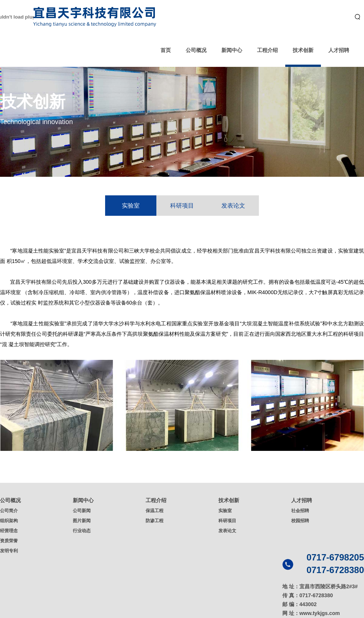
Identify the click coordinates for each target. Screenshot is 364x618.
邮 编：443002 (300, 604)
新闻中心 (232, 50)
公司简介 (9, 511)
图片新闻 (82, 521)
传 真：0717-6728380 (308, 595)
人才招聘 (339, 50)
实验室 (131, 206)
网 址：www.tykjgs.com (311, 613)
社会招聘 (300, 511)
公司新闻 (82, 511)
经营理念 (9, 531)
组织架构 (9, 521)
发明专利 (9, 551)
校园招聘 (300, 521)
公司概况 (196, 50)
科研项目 (182, 206)
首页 (166, 50)
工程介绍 (267, 50)
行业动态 (82, 531)
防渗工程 (155, 521)
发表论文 (233, 206)
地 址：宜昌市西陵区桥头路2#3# (320, 586)
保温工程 (155, 511)
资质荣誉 (9, 541)
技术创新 (303, 50)
